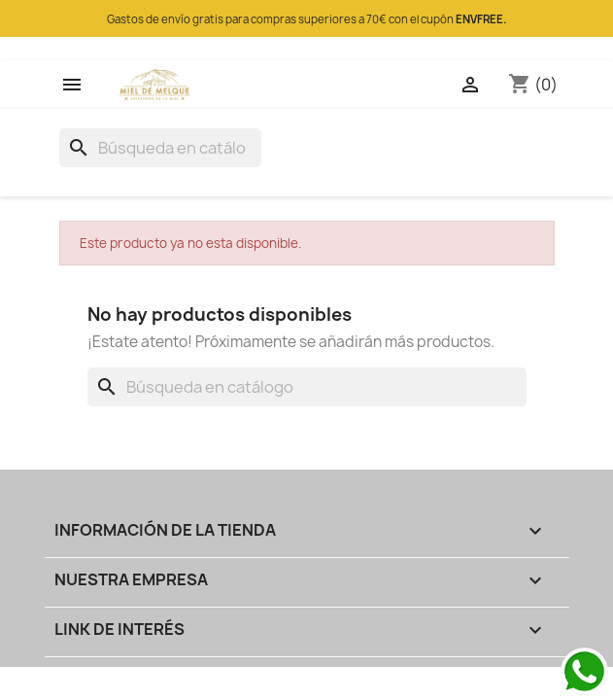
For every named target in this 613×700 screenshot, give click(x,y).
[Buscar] (160, 148)
